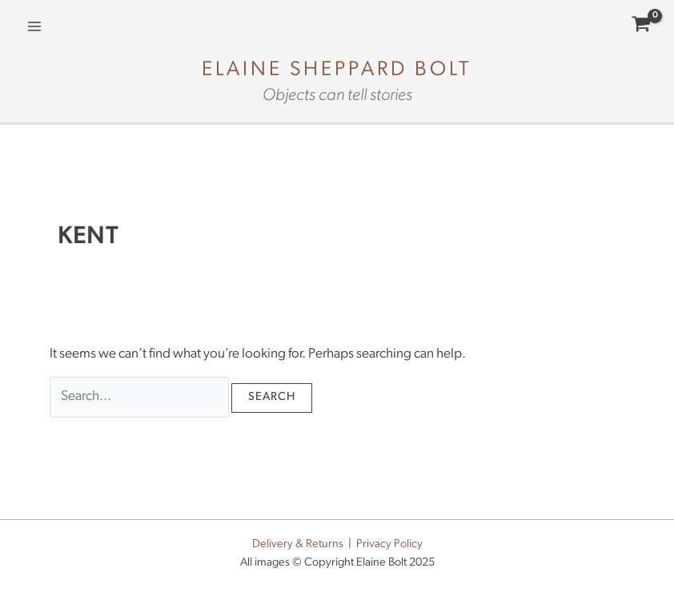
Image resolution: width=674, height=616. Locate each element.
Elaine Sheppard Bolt (337, 70)
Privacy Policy (389, 544)
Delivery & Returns (298, 544)
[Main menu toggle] (34, 26)
